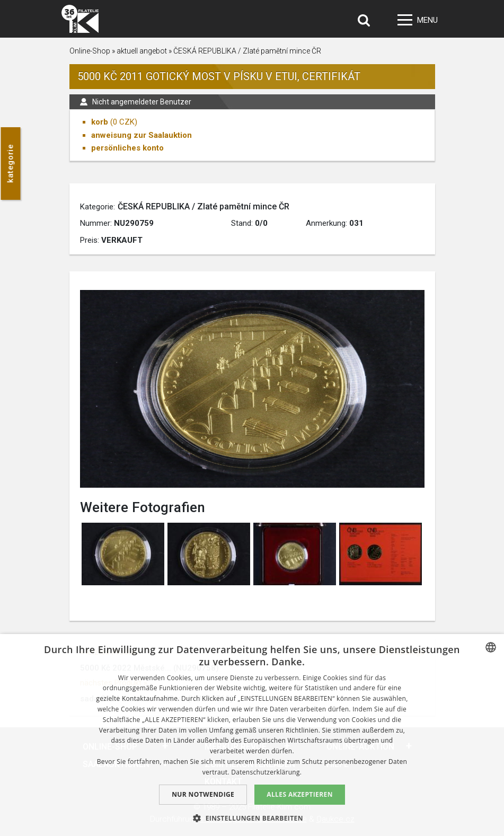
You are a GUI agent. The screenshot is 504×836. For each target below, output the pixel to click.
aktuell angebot (142, 51)
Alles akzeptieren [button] (300, 794)
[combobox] (491, 647)
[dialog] (252, 735)
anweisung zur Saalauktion (142, 135)
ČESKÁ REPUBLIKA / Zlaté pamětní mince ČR (247, 51)
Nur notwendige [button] (203, 794)
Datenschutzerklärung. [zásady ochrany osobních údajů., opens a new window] (266, 772)
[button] (252, 818)
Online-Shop (90, 51)
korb (100, 122)
